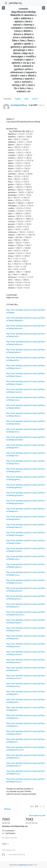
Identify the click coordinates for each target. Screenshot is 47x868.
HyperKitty (23, 865)
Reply (8, 809)
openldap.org (15, 3)
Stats (26, 99)
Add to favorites (9, 838)
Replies (18, 99)
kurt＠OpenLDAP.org (19, 105)
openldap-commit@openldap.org (15, 826)
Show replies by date (37, 815)
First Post (8, 99)
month (35, 99)
